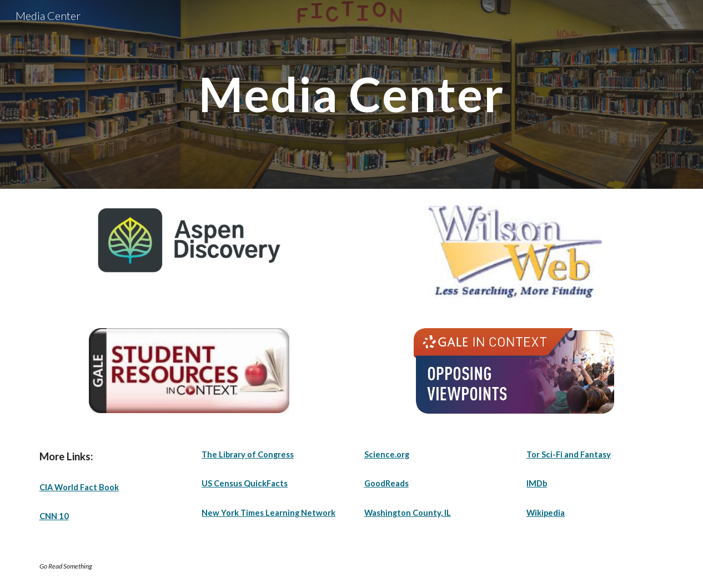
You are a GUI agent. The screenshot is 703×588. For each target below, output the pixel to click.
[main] (351, 94)
